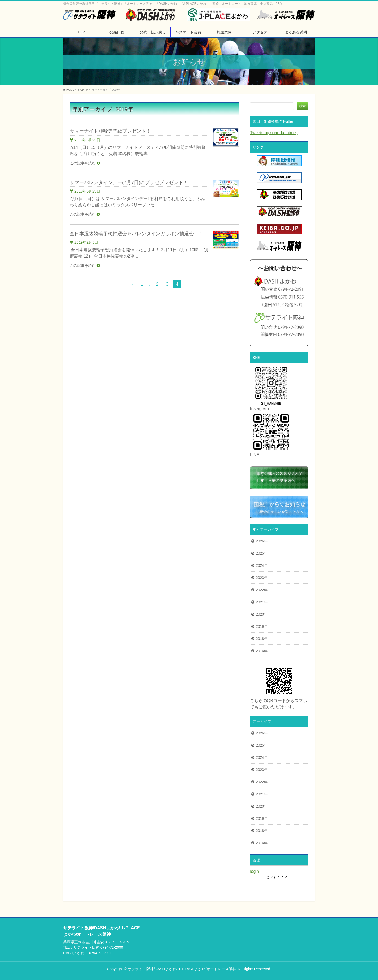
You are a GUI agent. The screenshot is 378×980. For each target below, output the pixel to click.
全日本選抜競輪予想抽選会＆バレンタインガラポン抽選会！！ (137, 234)
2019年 (262, 626)
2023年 (262, 578)
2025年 (262, 553)
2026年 (262, 541)
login (254, 871)
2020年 (262, 614)
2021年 (262, 602)
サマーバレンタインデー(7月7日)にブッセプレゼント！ (129, 182)
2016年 (262, 651)
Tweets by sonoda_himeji (274, 133)
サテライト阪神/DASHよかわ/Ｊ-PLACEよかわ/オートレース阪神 (182, 969)
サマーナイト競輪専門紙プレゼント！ (110, 131)
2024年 (262, 565)
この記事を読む (83, 163)
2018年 (262, 639)
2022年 (262, 590)
